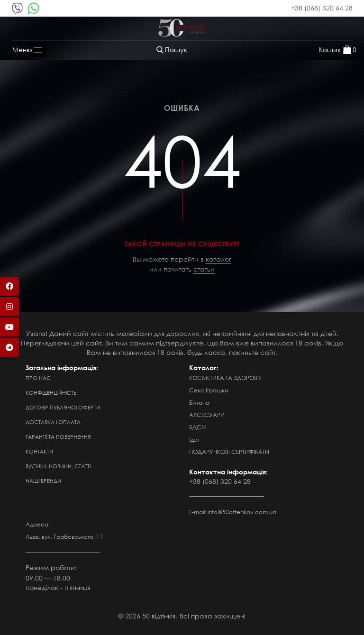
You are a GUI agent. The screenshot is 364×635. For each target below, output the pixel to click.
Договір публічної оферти (63, 408)
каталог (218, 259)
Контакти (39, 452)
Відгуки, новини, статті (58, 466)
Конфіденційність (51, 393)
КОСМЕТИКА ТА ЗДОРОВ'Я (225, 378)
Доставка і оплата (53, 422)
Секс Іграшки (209, 390)
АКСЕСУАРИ (207, 415)
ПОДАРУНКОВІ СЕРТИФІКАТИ (229, 452)
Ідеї (194, 440)
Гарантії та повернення (58, 437)
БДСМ (198, 427)
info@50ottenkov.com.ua (242, 512)
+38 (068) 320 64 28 (322, 8)
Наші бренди (43, 481)
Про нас (38, 378)
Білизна (199, 403)
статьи (204, 269)
